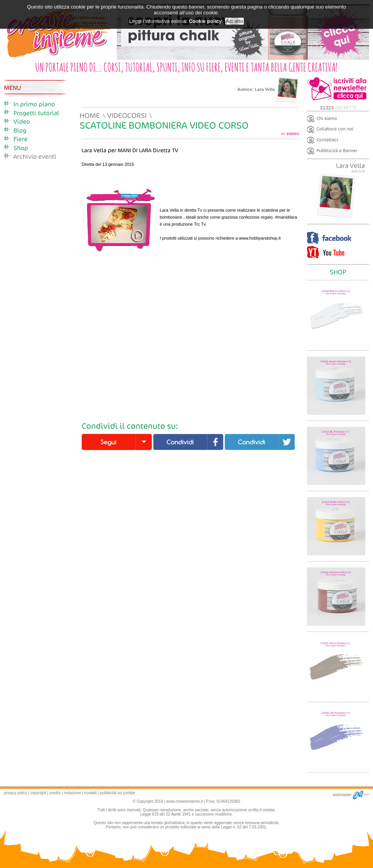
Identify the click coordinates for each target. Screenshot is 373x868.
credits (55, 793)
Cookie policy (205, 21)
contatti (91, 793)
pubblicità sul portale (118, 793)
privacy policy (16, 793)
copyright (38, 793)
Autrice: (268, 89)
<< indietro (290, 134)
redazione (73, 793)
